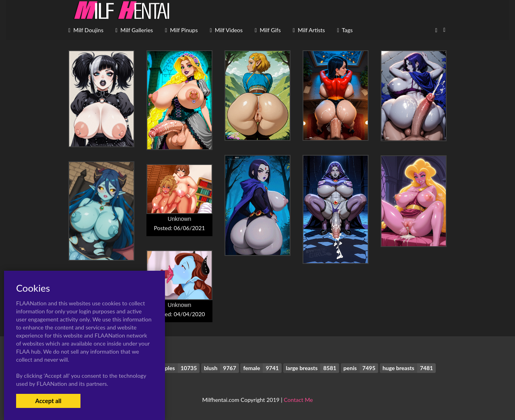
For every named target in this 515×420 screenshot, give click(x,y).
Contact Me (298, 400)
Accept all (48, 401)
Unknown (179, 219)
